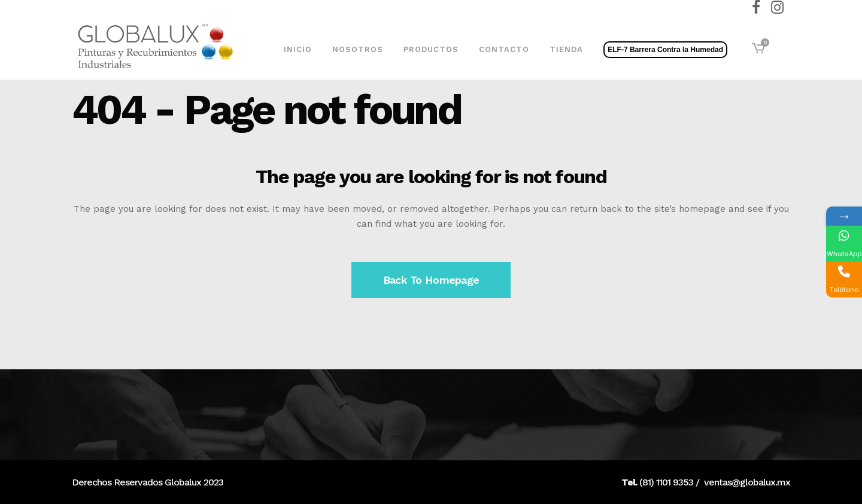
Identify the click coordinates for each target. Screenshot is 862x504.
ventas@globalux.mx (747, 482)
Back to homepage (431, 280)
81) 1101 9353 (668, 482)
